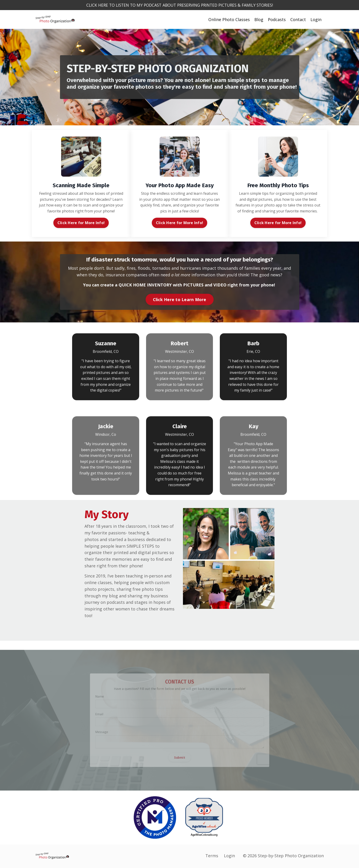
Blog (259, 19)
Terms (212, 857)
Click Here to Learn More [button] (180, 300)
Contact (298, 19)
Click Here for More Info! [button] (81, 223)
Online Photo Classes (229, 19)
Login (316, 19)
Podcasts (277, 19)
